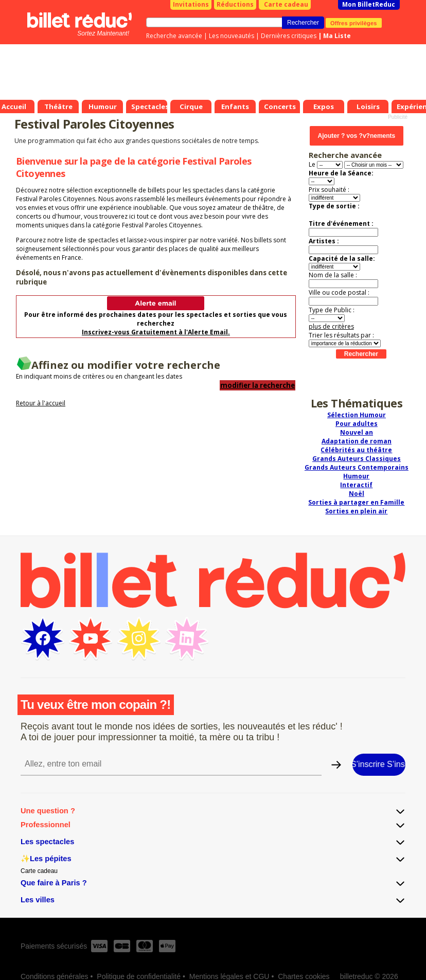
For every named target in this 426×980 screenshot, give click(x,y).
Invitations (191, 4)
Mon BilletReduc (369, 4)
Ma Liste (337, 36)
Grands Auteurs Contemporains (357, 467)
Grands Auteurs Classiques (357, 459)
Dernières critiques (289, 36)
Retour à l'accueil (41, 403)
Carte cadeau (286, 4)
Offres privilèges (354, 23)
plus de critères (331, 326)
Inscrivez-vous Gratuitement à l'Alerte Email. (156, 332)
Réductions (235, 4)
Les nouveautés (232, 36)
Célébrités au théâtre (356, 450)
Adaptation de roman (357, 441)
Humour (356, 476)
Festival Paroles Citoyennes (94, 124)
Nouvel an (357, 432)
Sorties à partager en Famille (356, 502)
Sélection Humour (357, 415)
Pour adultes (357, 424)
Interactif (356, 485)
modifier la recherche (258, 385)
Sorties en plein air (356, 511)
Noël (357, 494)
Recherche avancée (174, 36)
